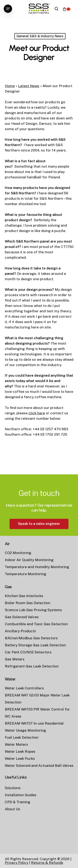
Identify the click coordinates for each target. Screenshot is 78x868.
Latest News (29, 86)
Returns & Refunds (47, 863)
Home (10, 86)
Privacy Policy (17, 863)
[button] (8, 9)
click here (37, 413)
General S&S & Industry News (40, 36)
